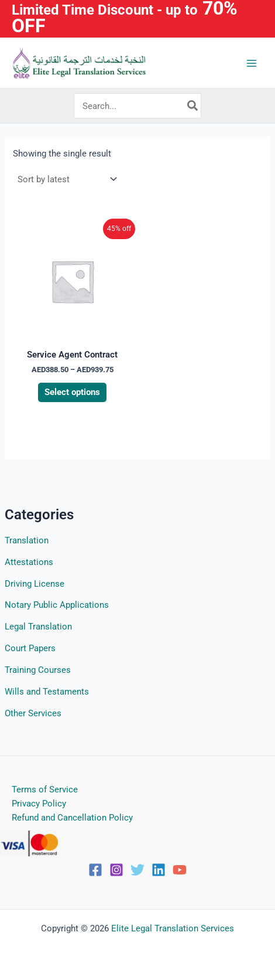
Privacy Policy (39, 804)
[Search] (193, 106)
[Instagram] (116, 870)
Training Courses (38, 670)
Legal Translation (38, 627)
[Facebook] (95, 870)
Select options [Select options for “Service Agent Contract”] (72, 392)
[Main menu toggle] (252, 63)
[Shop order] (66, 179)
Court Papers (30, 648)
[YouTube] (180, 870)
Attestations (29, 562)
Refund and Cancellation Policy (72, 818)
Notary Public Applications (57, 605)
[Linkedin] (159, 870)
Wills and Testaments (47, 692)
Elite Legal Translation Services (173, 928)
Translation (27, 540)
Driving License (35, 584)
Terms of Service (45, 790)
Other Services (33, 713)
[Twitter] (137, 870)
